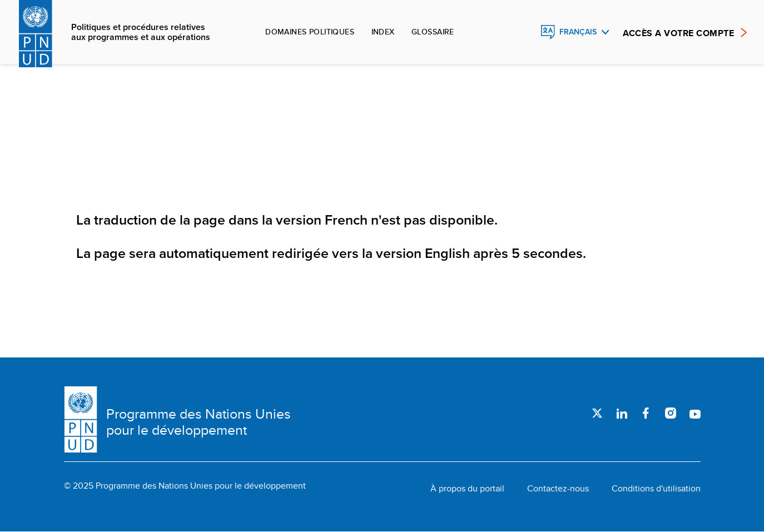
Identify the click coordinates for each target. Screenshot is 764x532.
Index (383, 32)
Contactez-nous (558, 489)
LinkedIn (622, 413)
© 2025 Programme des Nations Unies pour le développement (185, 486)
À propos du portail (467, 489)
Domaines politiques (310, 32)
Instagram (671, 413)
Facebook (646, 413)
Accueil (87, 146)
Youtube (695, 413)
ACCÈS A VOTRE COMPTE (678, 33)
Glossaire (433, 32)
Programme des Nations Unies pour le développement (199, 422)
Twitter (597, 413)
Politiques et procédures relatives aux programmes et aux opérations (141, 33)
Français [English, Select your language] (578, 32)
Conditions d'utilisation (656, 489)
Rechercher (524, 32)
